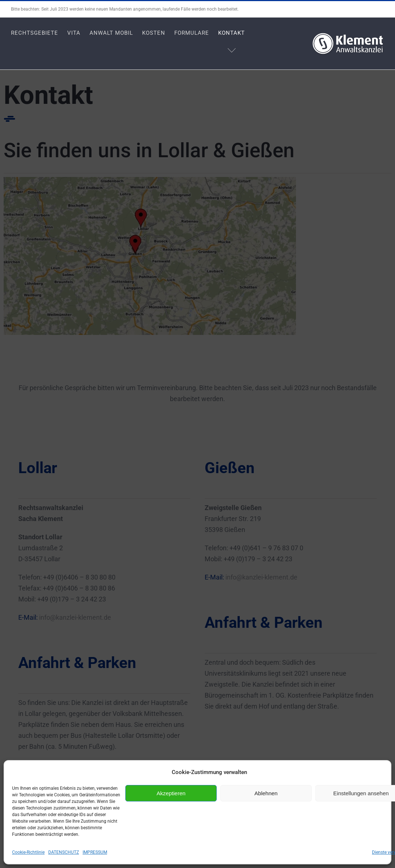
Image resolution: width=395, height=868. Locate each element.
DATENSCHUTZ (64, 852)
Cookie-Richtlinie (28, 852)
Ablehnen (266, 793)
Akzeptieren (171, 793)
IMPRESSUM (95, 852)
